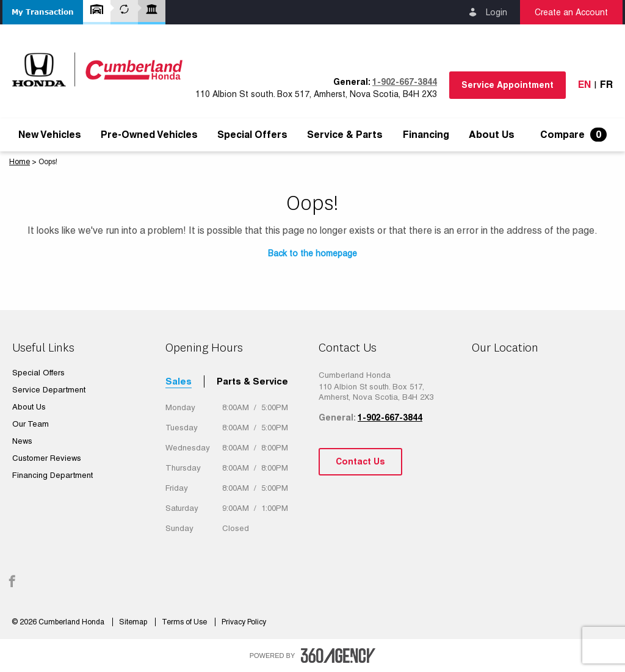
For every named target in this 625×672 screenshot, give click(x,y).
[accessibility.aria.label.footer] (338, 656)
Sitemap (134, 622)
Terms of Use (185, 622)
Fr (606, 85)
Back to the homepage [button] (312, 253)
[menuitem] (50, 135)
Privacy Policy (244, 622)
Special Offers (252, 135)
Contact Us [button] (360, 461)
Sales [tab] (179, 381)
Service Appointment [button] (508, 85)
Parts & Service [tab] (252, 381)
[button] (43, 12)
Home (20, 162)
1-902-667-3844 (405, 82)
